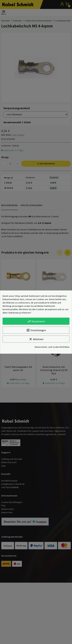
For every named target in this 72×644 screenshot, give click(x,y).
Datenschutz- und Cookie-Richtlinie (52, 347)
